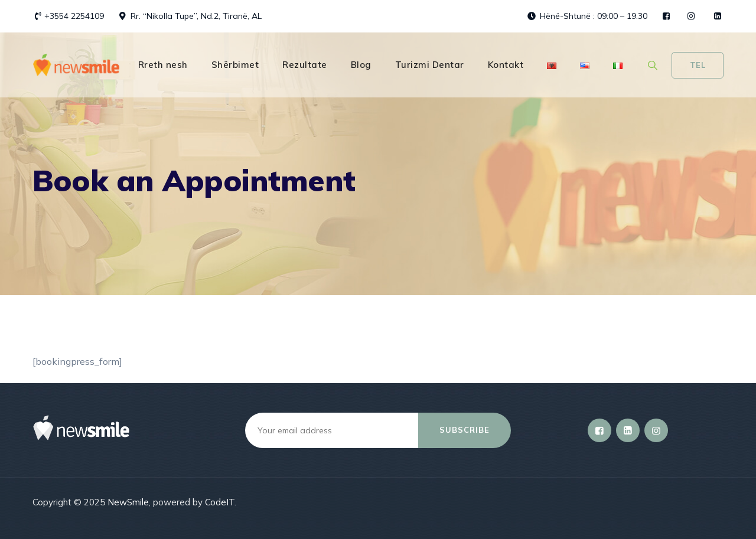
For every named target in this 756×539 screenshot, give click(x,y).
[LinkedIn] (628, 430)
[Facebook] (599, 430)
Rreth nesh (163, 65)
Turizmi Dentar (430, 65)
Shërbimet (235, 65)
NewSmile (128, 502)
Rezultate (305, 65)
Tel (698, 65)
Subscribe (465, 430)
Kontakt (506, 65)
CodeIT (220, 502)
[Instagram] (656, 430)
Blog (361, 65)
